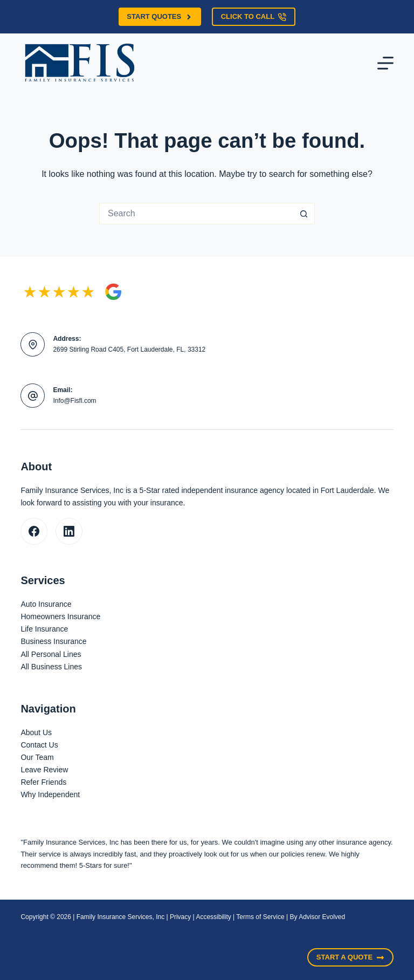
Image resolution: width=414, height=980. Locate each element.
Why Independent (50, 794)
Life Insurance (44, 629)
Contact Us (39, 745)
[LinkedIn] (69, 531)
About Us (36, 732)
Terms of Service (260, 917)
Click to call (254, 17)
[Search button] (304, 214)
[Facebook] (34, 531)
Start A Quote (350, 957)
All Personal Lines (51, 654)
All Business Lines (51, 667)
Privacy (180, 917)
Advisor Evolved (322, 917)
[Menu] (385, 63)
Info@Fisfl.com (74, 401)
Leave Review (44, 770)
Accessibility (213, 917)
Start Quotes (160, 17)
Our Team (37, 757)
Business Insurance (53, 641)
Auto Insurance (46, 604)
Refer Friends (43, 782)
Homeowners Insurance (60, 616)
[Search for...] (196, 214)
